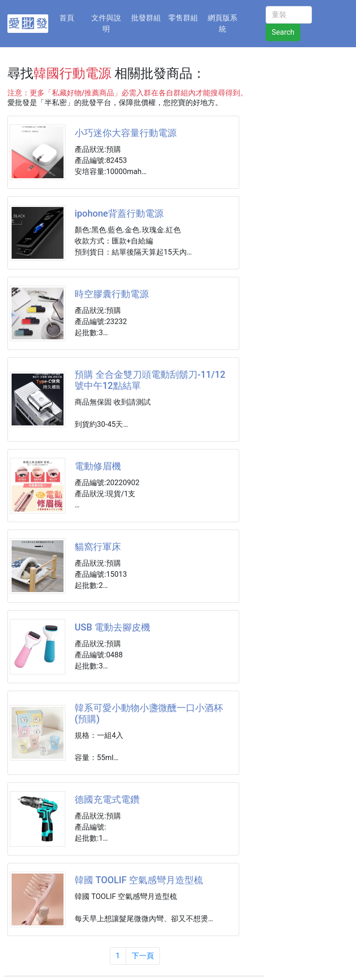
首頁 (72, 17)
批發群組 (146, 18)
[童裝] (289, 15)
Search (283, 32)
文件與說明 (106, 23)
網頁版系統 (222, 23)
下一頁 (143, 956)
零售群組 (183, 18)
